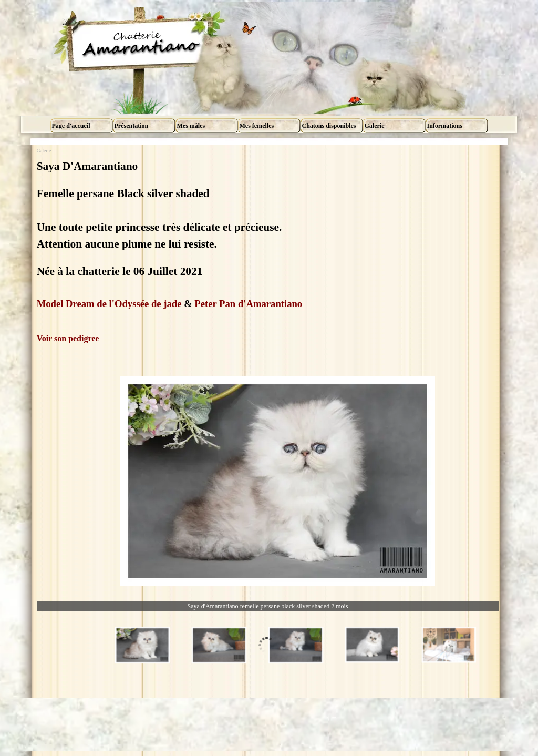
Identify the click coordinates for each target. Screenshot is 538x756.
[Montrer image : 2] (219, 645)
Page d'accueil (71, 126)
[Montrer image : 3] (296, 645)
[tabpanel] (268, 251)
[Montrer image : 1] (142, 645)
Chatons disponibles (329, 126)
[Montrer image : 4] (373, 645)
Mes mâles (191, 126)
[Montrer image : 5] (449, 645)
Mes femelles (257, 126)
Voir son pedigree (68, 338)
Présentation (132, 126)
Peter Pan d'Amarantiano (248, 304)
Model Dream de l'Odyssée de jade (109, 304)
